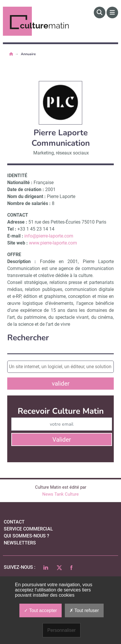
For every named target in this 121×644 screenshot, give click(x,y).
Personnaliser (62, 630)
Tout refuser (84, 610)
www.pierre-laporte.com (53, 243)
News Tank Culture (60, 494)
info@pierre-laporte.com (49, 236)
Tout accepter (40, 610)
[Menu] (112, 12)
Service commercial (28, 529)
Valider (62, 440)
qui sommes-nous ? (26, 536)
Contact (14, 522)
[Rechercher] (100, 12)
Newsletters (20, 543)
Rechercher (28, 338)
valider (61, 384)
